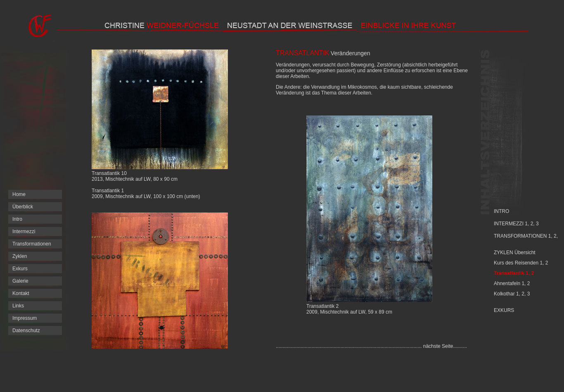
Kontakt (21, 293)
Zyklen (20, 256)
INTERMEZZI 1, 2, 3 (516, 224)
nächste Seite (438, 346)
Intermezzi (24, 231)
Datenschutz (26, 331)
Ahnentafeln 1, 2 (512, 283)
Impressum (25, 318)
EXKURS (504, 310)
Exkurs (20, 269)
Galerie (20, 281)
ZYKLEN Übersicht (515, 253)
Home (19, 194)
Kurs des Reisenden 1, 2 (521, 263)
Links (18, 306)
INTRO (501, 211)
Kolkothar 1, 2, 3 (512, 294)
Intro (17, 219)
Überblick (23, 207)
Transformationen (32, 244)
